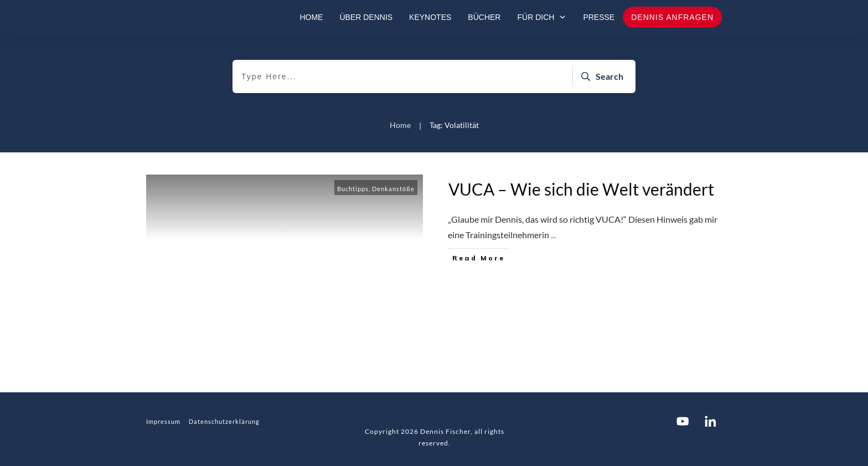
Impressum (163, 421)
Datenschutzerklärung (224, 421)
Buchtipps (353, 189)
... (553, 235)
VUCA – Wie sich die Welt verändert (581, 189)
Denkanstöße (393, 189)
